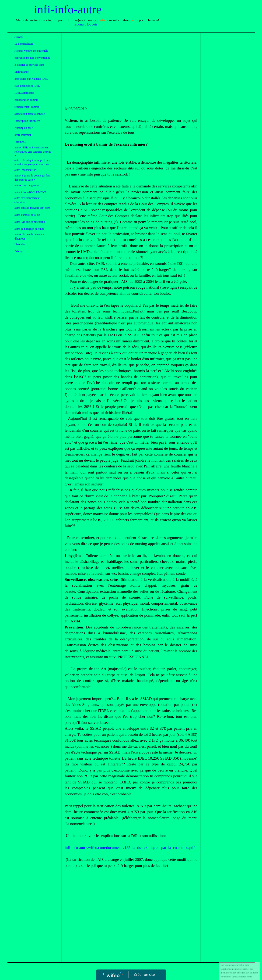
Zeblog (18, 251)
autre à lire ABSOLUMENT (30, 192)
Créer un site (144, 974)
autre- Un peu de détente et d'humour (30, 237)
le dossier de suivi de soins (29, 65)
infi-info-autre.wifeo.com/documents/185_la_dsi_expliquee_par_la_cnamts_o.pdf (130, 848)
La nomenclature (24, 44)
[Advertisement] (131, 71)
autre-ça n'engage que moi (29, 229)
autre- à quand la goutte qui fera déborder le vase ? (32, 178)
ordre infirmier (23, 135)
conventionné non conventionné (32, 58)
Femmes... (20, 142)
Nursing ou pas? (24, 128)
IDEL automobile (24, 93)
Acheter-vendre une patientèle (31, 51)
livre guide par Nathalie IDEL (31, 79)
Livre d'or (20, 244)
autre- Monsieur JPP (26, 170)
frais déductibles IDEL (27, 86)
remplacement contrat (27, 107)
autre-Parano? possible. (28, 215)
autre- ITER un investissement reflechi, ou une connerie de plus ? (33, 152)
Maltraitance (22, 72)
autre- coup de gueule (27, 185)
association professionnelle (30, 114)
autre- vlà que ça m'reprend (30, 222)
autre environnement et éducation (27, 200)
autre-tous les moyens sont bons (32, 208)
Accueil (19, 37)
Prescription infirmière (27, 121)
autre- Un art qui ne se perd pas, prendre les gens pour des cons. (32, 162)
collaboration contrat (26, 100)
